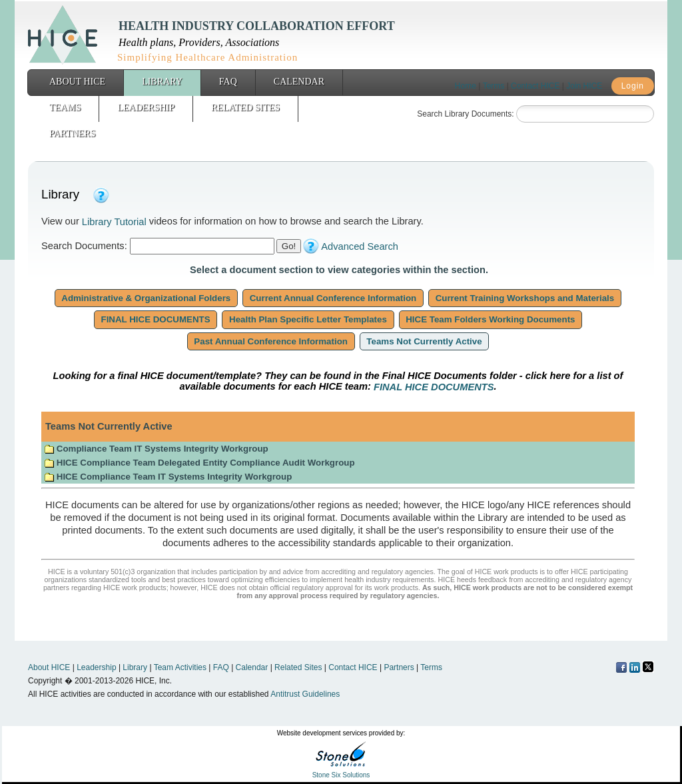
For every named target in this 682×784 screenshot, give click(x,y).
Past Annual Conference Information (271, 341)
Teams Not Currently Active (425, 341)
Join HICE (584, 86)
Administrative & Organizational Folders (146, 298)
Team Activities (180, 667)
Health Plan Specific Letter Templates (308, 319)
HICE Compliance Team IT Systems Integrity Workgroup (168, 477)
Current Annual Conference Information (333, 298)
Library (162, 82)
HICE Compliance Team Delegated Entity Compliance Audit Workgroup (199, 463)
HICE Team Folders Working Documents (491, 319)
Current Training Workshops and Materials (525, 298)
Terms (494, 86)
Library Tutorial (114, 222)
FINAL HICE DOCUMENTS (156, 319)
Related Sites (245, 108)
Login (633, 86)
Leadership (146, 108)
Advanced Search (360, 246)
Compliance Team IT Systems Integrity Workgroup (156, 449)
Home (466, 86)
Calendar (299, 82)
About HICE (77, 82)
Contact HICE (535, 86)
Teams (65, 108)
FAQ (228, 82)
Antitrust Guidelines (305, 694)
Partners (72, 134)
